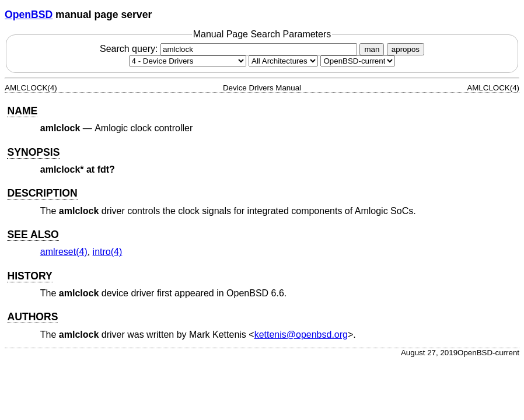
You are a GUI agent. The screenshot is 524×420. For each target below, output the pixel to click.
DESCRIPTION (42, 193)
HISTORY (29, 276)
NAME (22, 111)
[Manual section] (188, 61)
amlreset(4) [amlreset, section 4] (64, 252)
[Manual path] (358, 61)
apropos (406, 49)
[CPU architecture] (283, 61)
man (372, 49)
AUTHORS (32, 317)
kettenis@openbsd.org (301, 335)
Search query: (230, 49)
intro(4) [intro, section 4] (108, 252)
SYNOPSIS (33, 152)
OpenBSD (29, 15)
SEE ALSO (33, 235)
